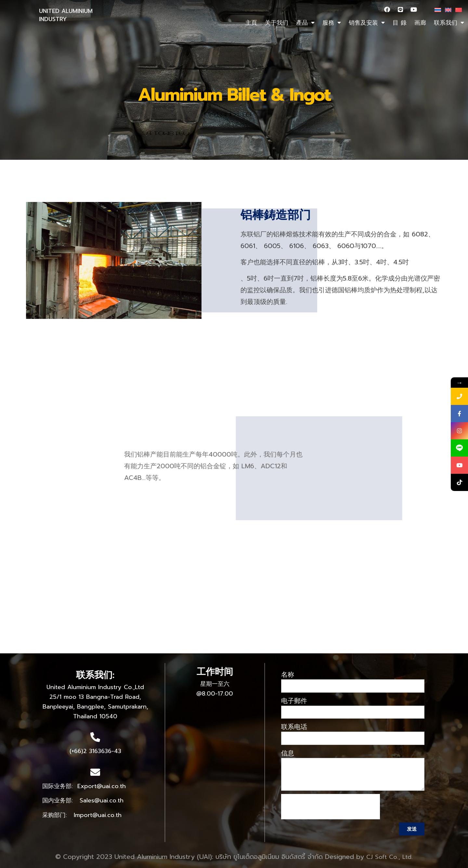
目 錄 (400, 23)
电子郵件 (294, 701)
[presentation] (331, 807)
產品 (305, 23)
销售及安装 (367, 23)
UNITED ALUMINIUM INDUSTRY (66, 15)
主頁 (251, 23)
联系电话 (294, 727)
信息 (288, 753)
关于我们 (277, 23)
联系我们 (449, 23)
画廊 (420, 23)
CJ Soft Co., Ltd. (390, 857)
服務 (332, 23)
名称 (288, 674)
